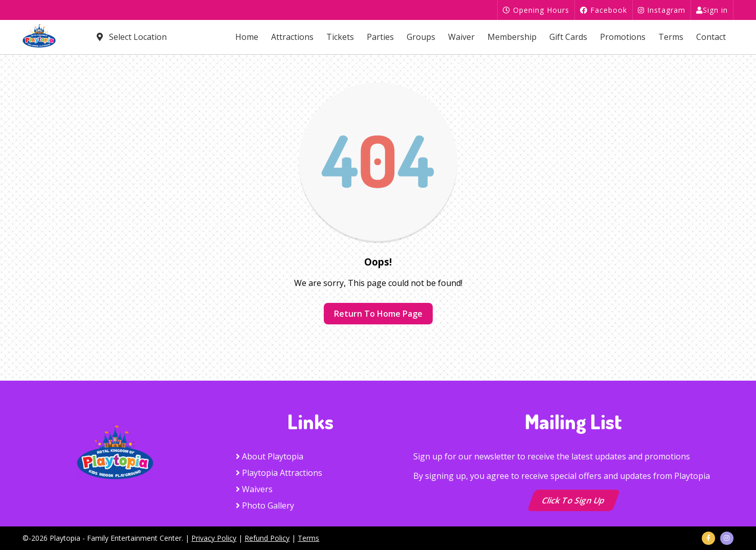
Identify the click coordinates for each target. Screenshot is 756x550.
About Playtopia (270, 456)
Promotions (623, 37)
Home (247, 37)
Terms (671, 37)
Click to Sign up (573, 500)
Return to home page (378, 314)
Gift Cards (568, 37)
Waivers (254, 489)
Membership (512, 37)
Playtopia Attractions (279, 473)
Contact (711, 37)
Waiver (461, 37)
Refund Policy (267, 538)
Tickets (340, 37)
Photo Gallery (265, 505)
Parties (380, 37)
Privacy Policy (214, 538)
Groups (421, 37)
